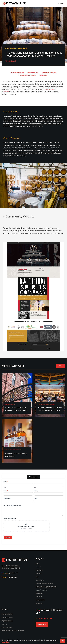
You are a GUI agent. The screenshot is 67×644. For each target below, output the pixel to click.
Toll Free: (10, 573)
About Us (38, 567)
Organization (7, 498)
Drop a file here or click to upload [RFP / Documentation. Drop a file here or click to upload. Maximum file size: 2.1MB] (26, 526)
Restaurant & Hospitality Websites (46, 587)
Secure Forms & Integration (28, 75)
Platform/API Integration (49, 73)
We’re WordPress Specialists (44, 583)
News (37, 577)
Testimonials (40, 580)
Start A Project (34, 477)
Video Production (7, 627)
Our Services (39, 570)
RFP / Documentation (10, 519)
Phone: (9, 577)
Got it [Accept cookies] (63, 641)
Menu (60, 3)
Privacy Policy (40, 600)
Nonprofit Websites (41, 590)
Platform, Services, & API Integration (13, 631)
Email (6, 491)
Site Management (7, 618)
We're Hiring (39, 593)
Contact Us (39, 597)
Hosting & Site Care (33, 73)
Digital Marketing (7, 621)
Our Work (38, 574)
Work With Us (42, 625)
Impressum (39, 603)
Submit (8, 537)
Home (37, 564)
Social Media (43, 75)
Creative (4, 624)
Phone (36, 491)
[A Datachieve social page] (36, 618)
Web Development (7, 614)
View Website (11, 61)
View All (61, 366)
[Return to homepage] (14, 3)
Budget (36, 498)
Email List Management (17, 73)
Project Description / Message (13, 506)
